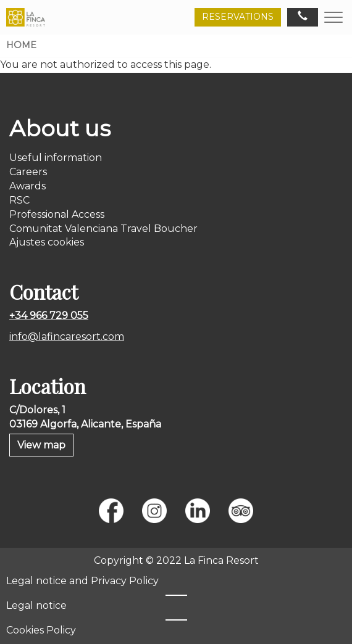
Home (21, 45)
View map (41, 445)
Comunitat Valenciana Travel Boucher (103, 229)
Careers (28, 172)
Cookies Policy (41, 630)
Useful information (56, 158)
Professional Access (57, 214)
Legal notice (36, 605)
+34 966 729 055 (49, 316)
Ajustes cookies (47, 242)
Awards (27, 186)
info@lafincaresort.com (67, 336)
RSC (19, 200)
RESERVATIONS (238, 17)
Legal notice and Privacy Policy (82, 581)
